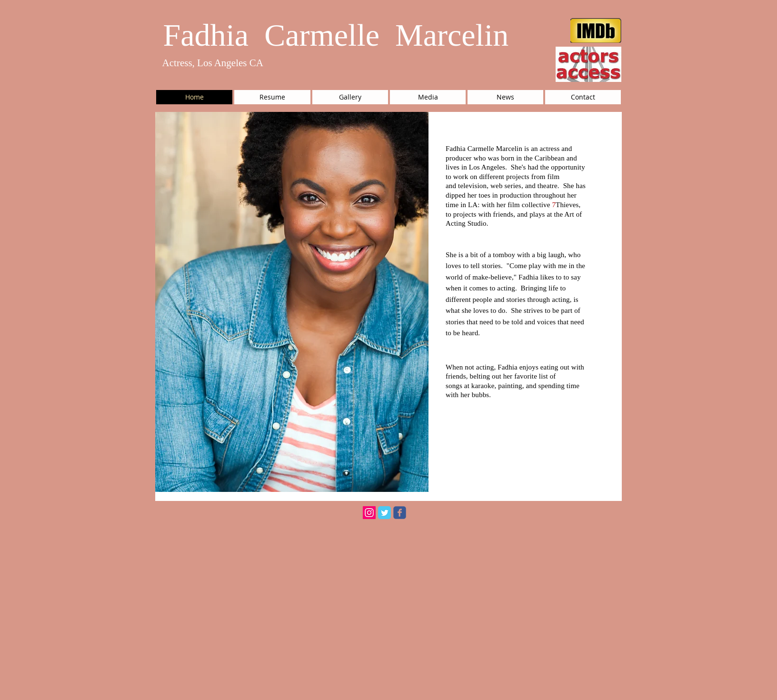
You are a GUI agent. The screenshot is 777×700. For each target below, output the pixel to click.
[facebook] (400, 513)
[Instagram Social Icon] (369, 513)
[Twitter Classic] (384, 513)
